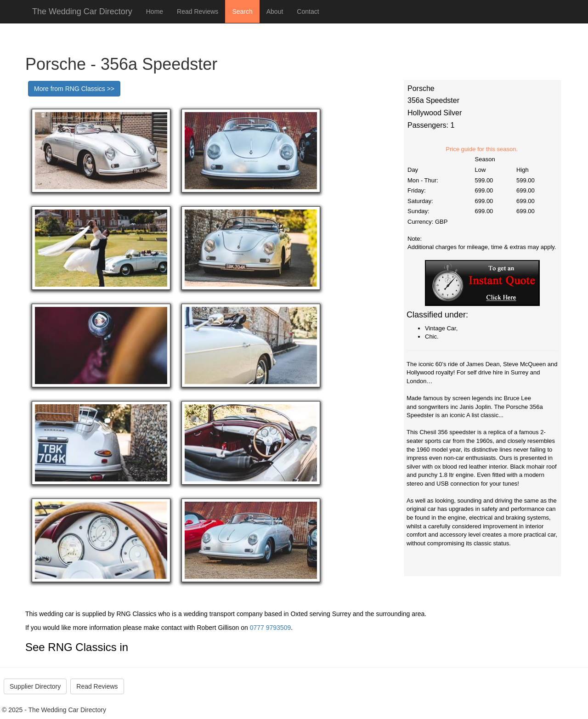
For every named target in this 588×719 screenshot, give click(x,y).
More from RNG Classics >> (74, 89)
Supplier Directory (35, 686)
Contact (308, 11)
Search (242, 11)
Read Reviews (198, 11)
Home (155, 11)
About (275, 11)
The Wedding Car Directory (82, 11)
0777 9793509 (271, 628)
